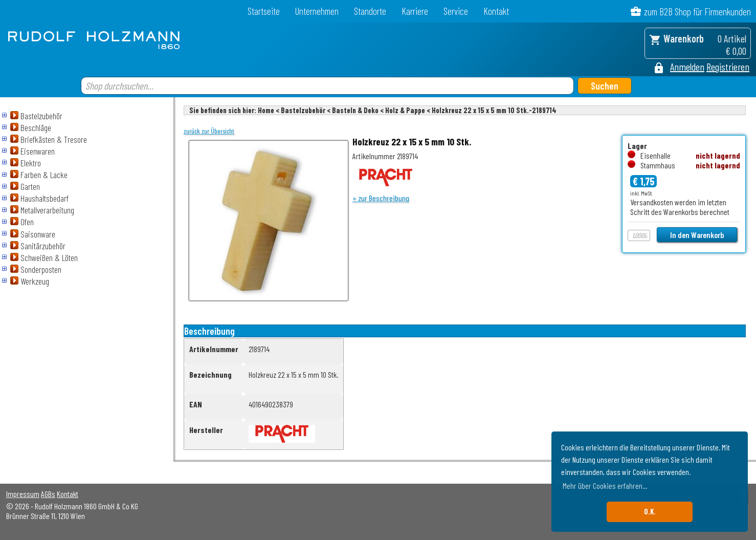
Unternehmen (317, 11)
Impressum (23, 494)
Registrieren (728, 67)
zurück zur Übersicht (209, 131)
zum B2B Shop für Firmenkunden (697, 12)
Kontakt (496, 11)
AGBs (48, 494)
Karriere (415, 11)
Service (456, 11)
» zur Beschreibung (381, 198)
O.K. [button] (650, 512)
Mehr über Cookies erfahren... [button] (605, 485)
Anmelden (687, 67)
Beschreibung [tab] (209, 331)
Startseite (264, 11)
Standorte (370, 11)
